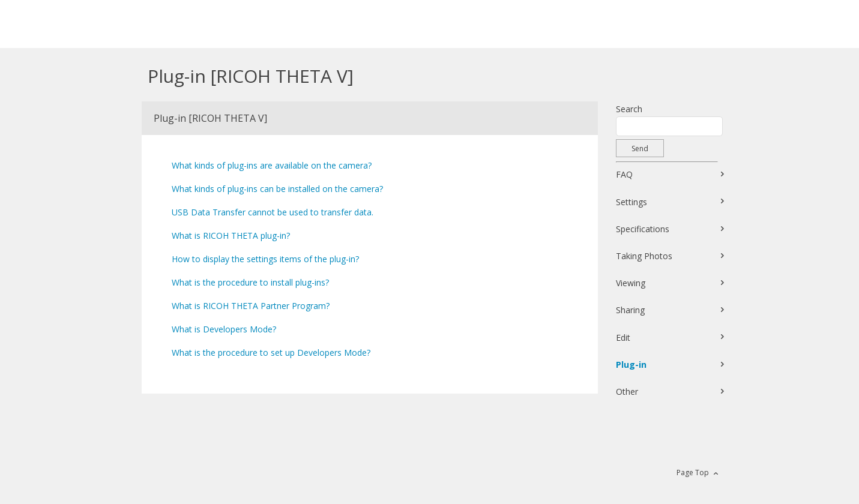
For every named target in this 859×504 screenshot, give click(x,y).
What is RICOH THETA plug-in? (231, 235)
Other (627, 391)
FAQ (624, 174)
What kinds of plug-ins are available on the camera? (272, 165)
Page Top (693, 472)
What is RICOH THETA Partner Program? (251, 306)
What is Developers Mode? (224, 329)
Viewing (631, 283)
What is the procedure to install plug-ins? (250, 282)
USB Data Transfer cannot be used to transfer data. (273, 212)
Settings (631, 202)
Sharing (630, 310)
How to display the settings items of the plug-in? (265, 259)
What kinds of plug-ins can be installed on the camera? (277, 189)
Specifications (643, 229)
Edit (623, 337)
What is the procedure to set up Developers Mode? (271, 352)
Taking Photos (644, 256)
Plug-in (631, 364)
